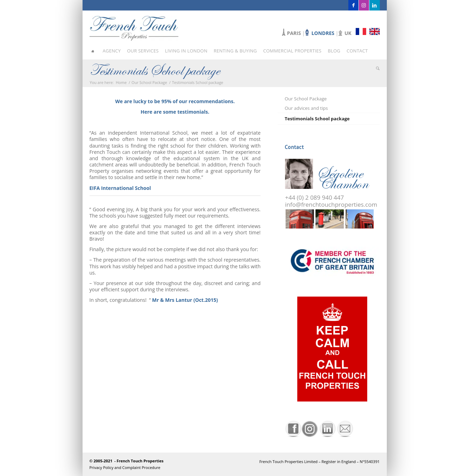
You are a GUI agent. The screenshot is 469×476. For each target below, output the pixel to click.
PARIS (294, 33)
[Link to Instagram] (364, 5)
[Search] (376, 68)
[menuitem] (95, 51)
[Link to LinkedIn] (375, 5)
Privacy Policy (102, 467)
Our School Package (306, 99)
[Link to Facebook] (353, 5)
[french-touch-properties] (134, 26)
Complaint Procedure (141, 467)
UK (348, 33)
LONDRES (323, 33)
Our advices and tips (306, 108)
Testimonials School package (155, 70)
